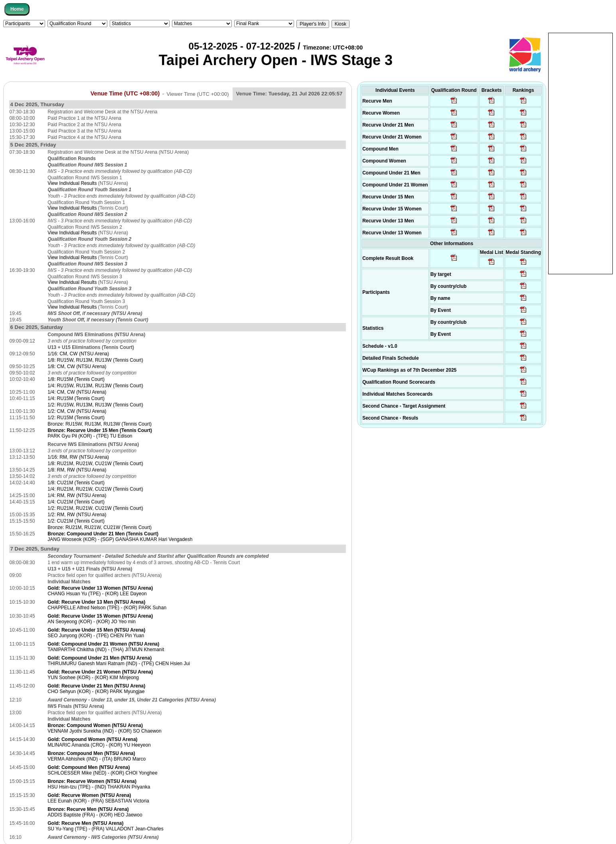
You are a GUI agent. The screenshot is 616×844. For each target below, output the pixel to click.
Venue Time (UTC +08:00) (125, 93)
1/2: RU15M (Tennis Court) (76, 418)
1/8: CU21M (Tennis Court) (76, 483)
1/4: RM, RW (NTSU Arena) (77, 495)
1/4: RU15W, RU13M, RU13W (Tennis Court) (95, 386)
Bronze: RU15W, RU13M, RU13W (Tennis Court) (100, 424)
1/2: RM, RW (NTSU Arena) (77, 515)
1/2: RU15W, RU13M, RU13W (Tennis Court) (95, 405)
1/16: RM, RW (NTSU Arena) (78, 457)
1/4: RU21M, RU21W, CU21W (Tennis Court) (95, 489)
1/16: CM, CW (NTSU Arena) (78, 354)
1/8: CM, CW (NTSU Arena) (77, 367)
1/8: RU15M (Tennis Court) (76, 379)
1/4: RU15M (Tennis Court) (76, 398)
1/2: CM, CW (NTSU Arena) (77, 411)
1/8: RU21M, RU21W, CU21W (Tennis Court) (95, 464)
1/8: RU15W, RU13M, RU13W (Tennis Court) (95, 360)
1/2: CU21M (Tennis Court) (76, 521)
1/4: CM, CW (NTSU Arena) (77, 392)
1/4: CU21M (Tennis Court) (76, 502)
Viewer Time (198, 94)
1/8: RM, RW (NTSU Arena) (77, 470)
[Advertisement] (580, 153)
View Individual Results (72, 183)
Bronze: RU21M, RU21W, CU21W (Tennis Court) (100, 527)
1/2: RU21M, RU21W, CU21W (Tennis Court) (95, 508)
